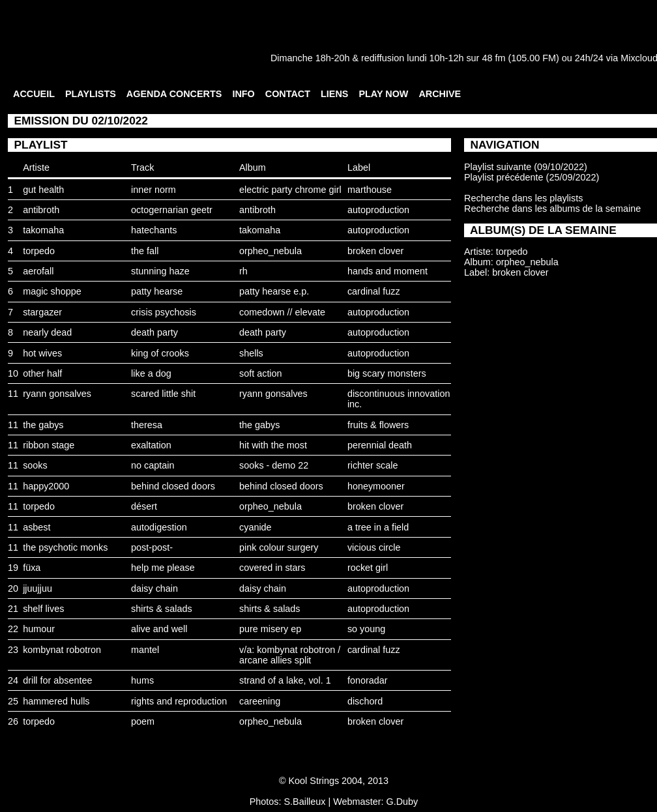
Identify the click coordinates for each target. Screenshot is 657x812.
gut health (43, 190)
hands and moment (387, 271)
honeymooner (376, 486)
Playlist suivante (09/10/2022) (526, 167)
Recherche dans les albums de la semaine (552, 209)
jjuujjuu (37, 588)
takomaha (43, 230)
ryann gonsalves (57, 394)
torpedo (39, 251)
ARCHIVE (440, 94)
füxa (32, 568)
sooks (35, 465)
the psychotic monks (65, 547)
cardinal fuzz (374, 291)
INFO (243, 94)
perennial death (380, 445)
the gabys (43, 425)
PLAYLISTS (91, 94)
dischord (365, 701)
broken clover (375, 251)
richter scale (373, 465)
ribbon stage (49, 445)
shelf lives (43, 609)
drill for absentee (57, 680)
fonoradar (368, 680)
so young (366, 629)
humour (39, 629)
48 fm (493, 58)
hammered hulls (56, 701)
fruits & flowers (378, 425)
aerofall (38, 271)
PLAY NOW (383, 94)
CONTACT (288, 94)
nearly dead (47, 332)
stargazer (42, 312)
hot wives (42, 353)
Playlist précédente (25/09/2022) (532, 177)
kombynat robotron (62, 650)
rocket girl (368, 568)
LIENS (334, 94)
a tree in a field (378, 527)
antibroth (41, 210)
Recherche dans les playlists (523, 198)
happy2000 (46, 486)
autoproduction (378, 210)
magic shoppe (52, 291)
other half (42, 373)
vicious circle (374, 547)
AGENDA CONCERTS (174, 94)
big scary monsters (387, 373)
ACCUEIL (34, 94)
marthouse (370, 190)
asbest (36, 527)
